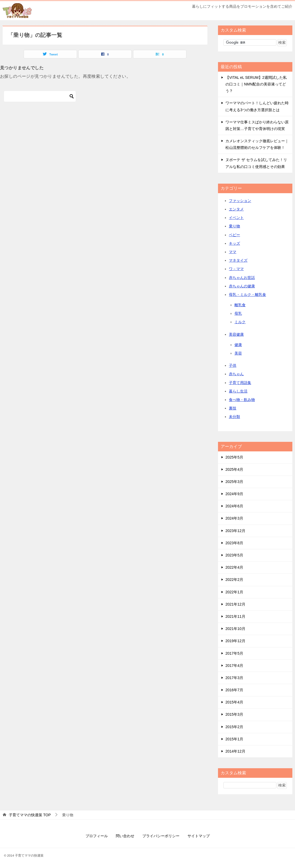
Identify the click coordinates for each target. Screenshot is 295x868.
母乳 (238, 313)
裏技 (233, 408)
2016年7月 (234, 690)
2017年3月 (234, 678)
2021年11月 (235, 616)
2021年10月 (235, 629)
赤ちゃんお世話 (242, 278)
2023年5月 (234, 555)
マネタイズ (238, 260)
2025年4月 (234, 469)
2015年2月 (234, 727)
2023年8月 (234, 543)
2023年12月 (235, 531)
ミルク (240, 322)
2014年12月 (235, 751)
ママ (233, 252)
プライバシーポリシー (161, 836)
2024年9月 (234, 494)
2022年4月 (234, 567)
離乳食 (240, 305)
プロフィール (97, 836)
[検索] (40, 96)
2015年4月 (234, 702)
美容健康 (236, 334)
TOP (30, 815)
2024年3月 (234, 518)
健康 (238, 345)
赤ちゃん (236, 374)
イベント (236, 218)
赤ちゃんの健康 (242, 286)
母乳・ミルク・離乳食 (247, 295)
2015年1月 (234, 739)
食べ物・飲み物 (242, 400)
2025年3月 (234, 482)
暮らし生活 (238, 391)
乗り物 (234, 226)
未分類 (234, 417)
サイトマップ (199, 836)
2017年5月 (234, 653)
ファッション (240, 201)
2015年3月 (234, 714)
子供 (233, 365)
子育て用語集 (240, 383)
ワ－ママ (236, 269)
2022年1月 (234, 592)
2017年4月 (234, 666)
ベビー (234, 235)
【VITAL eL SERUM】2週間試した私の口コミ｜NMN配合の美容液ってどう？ (256, 84)
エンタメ (236, 209)
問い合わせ (125, 836)
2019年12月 (235, 641)
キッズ (234, 243)
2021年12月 (235, 604)
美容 (238, 353)
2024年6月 (234, 506)
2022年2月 (234, 580)
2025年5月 (234, 457)
